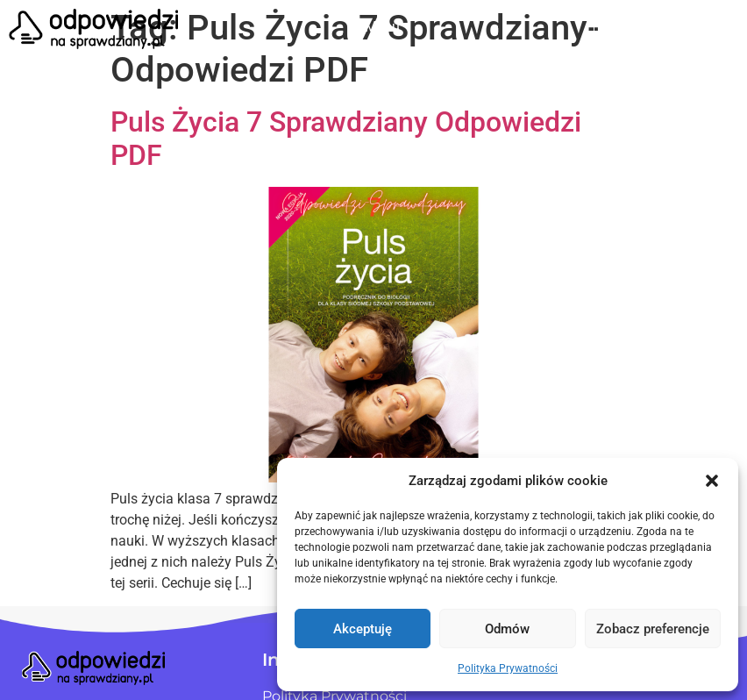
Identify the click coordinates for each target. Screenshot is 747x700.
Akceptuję (363, 629)
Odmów (507, 629)
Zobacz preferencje (653, 629)
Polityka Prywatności (508, 668)
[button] (712, 481)
